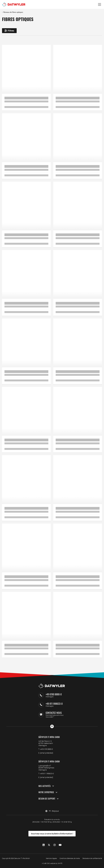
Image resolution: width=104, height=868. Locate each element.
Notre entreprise (46, 792)
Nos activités (45, 786)
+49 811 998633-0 (47, 773)
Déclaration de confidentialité (92, 858)
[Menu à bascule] (100, 4)
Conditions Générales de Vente (70, 858)
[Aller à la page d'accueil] (14, 4)
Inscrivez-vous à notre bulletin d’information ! (52, 834)
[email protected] (47, 753)
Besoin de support (47, 799)
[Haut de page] (52, 726)
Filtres (9, 31)
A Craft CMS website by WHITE (52, 863)
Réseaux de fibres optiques (13, 12)
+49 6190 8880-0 (46, 749)
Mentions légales (51, 858)
